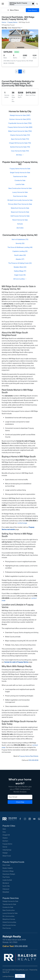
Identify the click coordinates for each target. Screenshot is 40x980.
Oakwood (6, 889)
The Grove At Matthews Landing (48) (20, 247)
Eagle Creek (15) (20, 275)
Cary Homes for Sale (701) (20, 151)
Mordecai (6, 883)
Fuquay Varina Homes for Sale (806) (20, 127)
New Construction (9, 910)
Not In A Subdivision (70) (20, 239)
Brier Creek (6, 865)
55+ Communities (8, 916)
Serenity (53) (20, 243)
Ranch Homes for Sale (20, 220)
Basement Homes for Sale (20, 212)
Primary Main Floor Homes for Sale (20, 204)
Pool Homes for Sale (20, 196)
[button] (3, 4)
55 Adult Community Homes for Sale (20, 200)
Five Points (6, 877)
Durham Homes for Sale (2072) (20, 119)
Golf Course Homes (9, 925)
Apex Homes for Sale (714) (20, 139)
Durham (5, 841)
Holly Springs (7, 850)
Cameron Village (8, 871)
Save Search (32, 10)
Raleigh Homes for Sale (10, 901)
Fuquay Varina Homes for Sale (20, 169)
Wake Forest (7, 856)
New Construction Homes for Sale (20, 188)
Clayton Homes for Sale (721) (20, 135)
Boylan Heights (8, 868)
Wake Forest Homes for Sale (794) (20, 131)
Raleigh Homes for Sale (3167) (20, 115)
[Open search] (37, 4)
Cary (4, 832)
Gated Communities (9, 922)
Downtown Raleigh (9, 874)
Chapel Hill (6, 835)
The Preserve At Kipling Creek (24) (20, 263)
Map (20, 976)
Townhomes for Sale (20, 176)
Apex (4, 829)
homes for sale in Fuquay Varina (16, 662)
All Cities (20, 155)
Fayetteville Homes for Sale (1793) (20, 123)
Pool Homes (7, 928)
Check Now (20, 802)
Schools (20, 224)
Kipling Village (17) (20, 271)
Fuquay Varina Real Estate (29, 756)
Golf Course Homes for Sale (20, 216)
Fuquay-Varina (7, 844)
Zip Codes (20, 228)
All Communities (20, 279)
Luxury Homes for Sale (20, 192)
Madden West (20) (20, 267)
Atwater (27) (20, 259)
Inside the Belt (7, 880)
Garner (5, 847)
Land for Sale (20, 184)
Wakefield (6, 892)
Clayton (5, 838)
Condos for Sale (20, 180)
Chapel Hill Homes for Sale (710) (20, 143)
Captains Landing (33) (20, 251)
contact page (22, 523)
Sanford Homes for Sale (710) (20, 147)
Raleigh (5, 853)
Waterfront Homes (9, 919)
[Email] (20, 797)
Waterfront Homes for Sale (20, 208)
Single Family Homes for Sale (20, 172)
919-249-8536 (33, 760)
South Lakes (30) (20, 255)
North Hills (6, 886)
